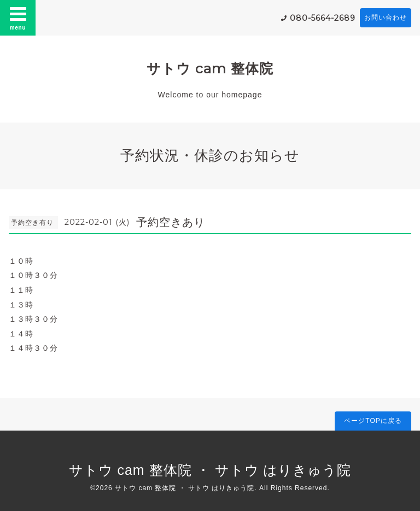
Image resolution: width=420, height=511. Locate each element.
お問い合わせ (386, 18)
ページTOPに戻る (373, 421)
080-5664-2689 (323, 18)
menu (18, 18)
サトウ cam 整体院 (210, 68)
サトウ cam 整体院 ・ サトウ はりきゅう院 (210, 470)
